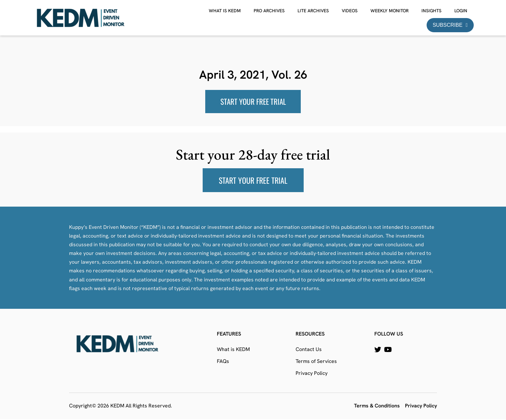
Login (461, 11)
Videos (350, 11)
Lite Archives (313, 11)
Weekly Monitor (390, 11)
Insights (431, 11)
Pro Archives (269, 11)
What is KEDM (225, 11)
